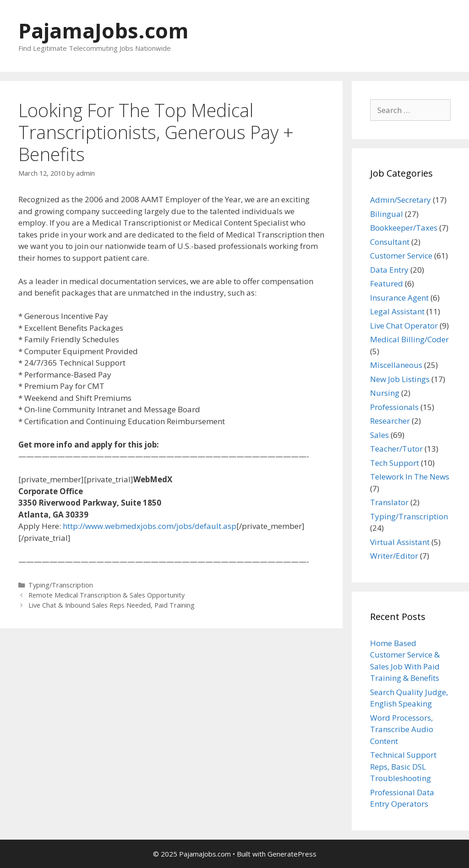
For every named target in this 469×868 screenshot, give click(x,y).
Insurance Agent (399, 298)
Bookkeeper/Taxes (404, 228)
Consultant (390, 242)
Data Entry (389, 270)
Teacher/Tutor (396, 449)
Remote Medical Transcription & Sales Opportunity (106, 595)
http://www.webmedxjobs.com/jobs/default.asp (150, 526)
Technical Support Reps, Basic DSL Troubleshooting (403, 766)
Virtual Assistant (400, 542)
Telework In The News (410, 477)
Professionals (394, 407)
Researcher (390, 421)
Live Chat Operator (404, 326)
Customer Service (401, 256)
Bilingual (387, 214)
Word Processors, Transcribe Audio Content (402, 729)
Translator (389, 502)
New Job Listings (400, 379)
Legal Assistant (397, 311)
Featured (387, 283)
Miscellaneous (396, 365)
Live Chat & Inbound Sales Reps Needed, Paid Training (112, 605)
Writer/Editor (394, 556)
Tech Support (395, 463)
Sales (379, 435)
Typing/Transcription (61, 585)
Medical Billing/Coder (409, 339)
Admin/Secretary (401, 200)
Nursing (385, 393)
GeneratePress (292, 854)
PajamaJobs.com (104, 30)
